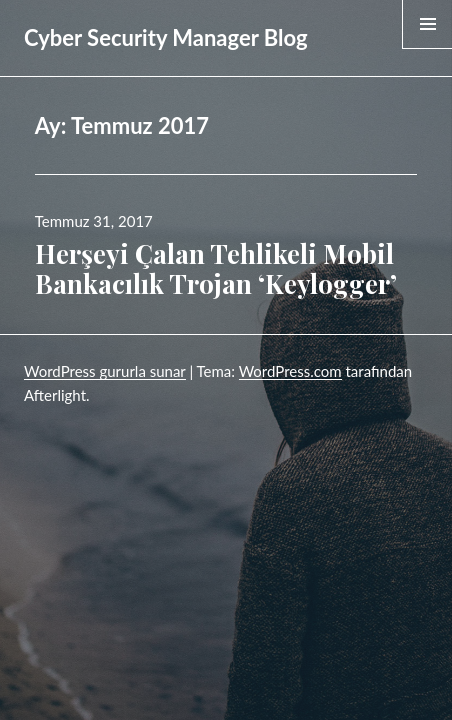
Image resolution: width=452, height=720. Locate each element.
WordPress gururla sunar (105, 371)
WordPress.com (290, 371)
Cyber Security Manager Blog (166, 37)
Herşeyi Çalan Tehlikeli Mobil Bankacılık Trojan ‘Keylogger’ (216, 268)
